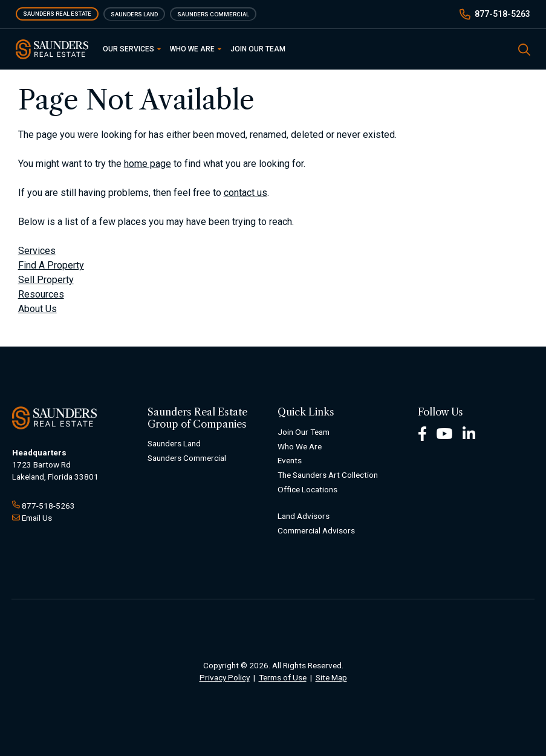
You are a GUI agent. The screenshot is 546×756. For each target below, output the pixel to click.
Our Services (132, 49)
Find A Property (51, 265)
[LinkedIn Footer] (469, 433)
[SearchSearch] (524, 49)
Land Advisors (304, 516)
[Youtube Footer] (444, 433)
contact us (245, 193)
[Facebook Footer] (422, 433)
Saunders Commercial (213, 14)
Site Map (331, 677)
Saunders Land (134, 14)
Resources (41, 294)
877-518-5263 (502, 14)
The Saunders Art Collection (328, 475)
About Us (37, 309)
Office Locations (307, 489)
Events (290, 460)
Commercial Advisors (316, 530)
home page (148, 164)
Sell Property (46, 280)
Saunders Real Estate (57, 14)
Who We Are (196, 49)
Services (37, 251)
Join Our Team (258, 49)
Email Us (37, 518)
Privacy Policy (225, 677)
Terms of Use (283, 677)
